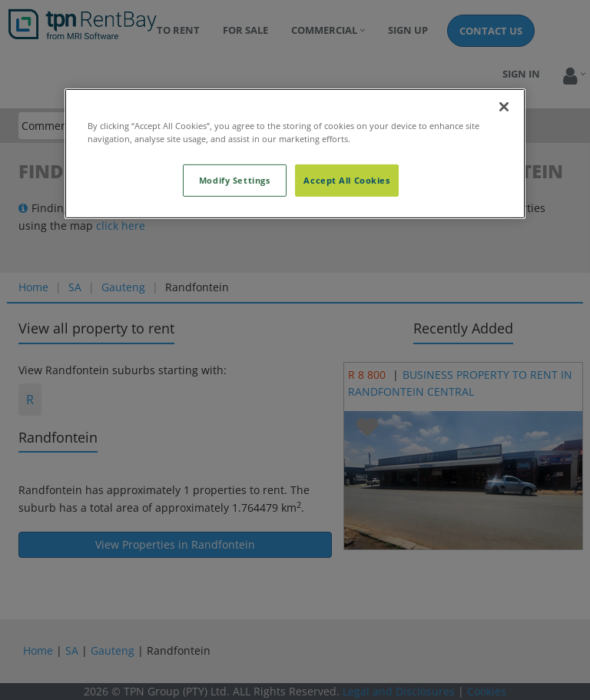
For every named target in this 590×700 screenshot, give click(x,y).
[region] (295, 154)
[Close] (504, 107)
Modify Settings (235, 180)
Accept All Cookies (346, 180)
